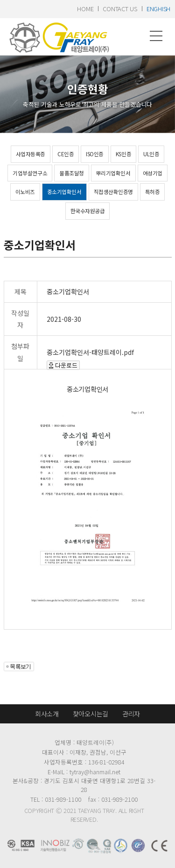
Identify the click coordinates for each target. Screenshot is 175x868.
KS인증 (123, 154)
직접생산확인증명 (113, 192)
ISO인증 (95, 154)
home (85, 9)
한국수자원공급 (88, 211)
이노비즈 (25, 192)
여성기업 (153, 173)
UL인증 (151, 154)
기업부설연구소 (30, 173)
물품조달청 (72, 173)
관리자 (131, 714)
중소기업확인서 (64, 192)
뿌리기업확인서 (113, 173)
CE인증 (66, 154)
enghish (158, 9)
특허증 (153, 192)
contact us (120, 9)
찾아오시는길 (91, 714)
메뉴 (156, 36)
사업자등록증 (31, 154)
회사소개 (47, 714)
